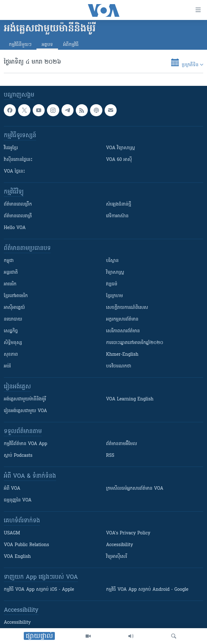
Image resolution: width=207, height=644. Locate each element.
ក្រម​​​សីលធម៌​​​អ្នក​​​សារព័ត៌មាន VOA (135, 489)
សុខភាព (11, 355)
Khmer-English (122, 355)
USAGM (12, 534)
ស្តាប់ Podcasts (18, 456)
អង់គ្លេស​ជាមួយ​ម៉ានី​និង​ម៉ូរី (25, 400)
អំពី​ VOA (12, 489)
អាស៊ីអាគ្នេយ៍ (14, 308)
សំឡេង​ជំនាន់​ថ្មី (119, 205)
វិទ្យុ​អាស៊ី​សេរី (117, 557)
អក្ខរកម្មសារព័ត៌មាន (122, 320)
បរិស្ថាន (113, 261)
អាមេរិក (10, 285)
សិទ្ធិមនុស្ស (13, 343)
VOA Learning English (130, 400)
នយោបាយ (13, 320)
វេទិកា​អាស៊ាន (117, 217)
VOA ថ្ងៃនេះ (14, 172)
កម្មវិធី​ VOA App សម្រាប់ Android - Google (147, 590)
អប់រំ (7, 367)
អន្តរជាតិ (11, 273)
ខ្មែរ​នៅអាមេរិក (16, 296)
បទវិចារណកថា (119, 367)
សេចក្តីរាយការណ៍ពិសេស (127, 308)
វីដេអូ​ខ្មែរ (11, 148)
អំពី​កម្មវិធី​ (71, 45)
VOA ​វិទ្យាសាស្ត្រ (121, 148)
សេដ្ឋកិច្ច (11, 332)
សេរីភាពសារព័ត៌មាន (123, 332)
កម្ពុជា (9, 261)
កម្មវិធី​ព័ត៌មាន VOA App (26, 444)
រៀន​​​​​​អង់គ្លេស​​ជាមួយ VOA (25, 411)
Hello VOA (15, 228)
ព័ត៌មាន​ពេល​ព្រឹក (18, 205)
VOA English (17, 557)
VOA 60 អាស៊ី (119, 160)
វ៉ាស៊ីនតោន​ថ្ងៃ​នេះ (18, 160)
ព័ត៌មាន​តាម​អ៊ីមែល (122, 444)
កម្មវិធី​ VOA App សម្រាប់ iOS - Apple (39, 590)
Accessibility (120, 545)
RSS (110, 456)
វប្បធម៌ (112, 285)
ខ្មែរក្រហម (115, 296)
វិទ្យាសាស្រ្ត (115, 273)
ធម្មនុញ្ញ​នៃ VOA (18, 501)
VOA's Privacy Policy (128, 534)
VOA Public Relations (26, 545)
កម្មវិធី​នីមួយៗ (20, 45)
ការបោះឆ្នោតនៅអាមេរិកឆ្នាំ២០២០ (135, 343)
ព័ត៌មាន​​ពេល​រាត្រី (18, 217)
